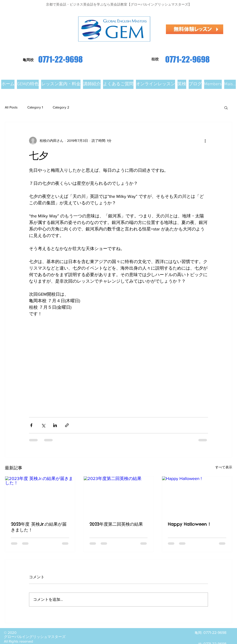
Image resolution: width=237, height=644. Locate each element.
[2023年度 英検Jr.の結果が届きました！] (40, 496)
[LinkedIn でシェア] (55, 425)
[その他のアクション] (205, 141)
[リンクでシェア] (67, 425)
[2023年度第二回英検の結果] (119, 496)
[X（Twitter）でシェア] (43, 425)
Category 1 (35, 107)
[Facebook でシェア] (31, 425)
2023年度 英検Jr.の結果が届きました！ (39, 527)
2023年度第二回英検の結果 (116, 524)
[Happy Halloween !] (197, 496)
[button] (226, 107)
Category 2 (61, 107)
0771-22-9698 (187, 59)
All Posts (11, 107)
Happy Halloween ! (189, 524)
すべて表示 (224, 467)
